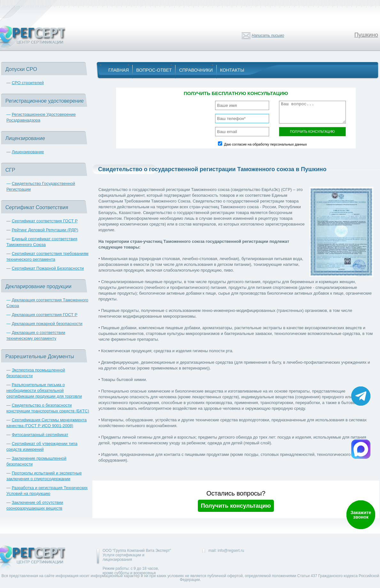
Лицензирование (28, 152)
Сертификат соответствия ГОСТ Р (45, 221)
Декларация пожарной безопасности (47, 324)
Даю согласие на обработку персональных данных (265, 144)
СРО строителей (28, 83)
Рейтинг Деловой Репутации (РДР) (45, 230)
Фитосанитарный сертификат (40, 435)
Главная (119, 70)
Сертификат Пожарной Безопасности (48, 268)
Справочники (196, 70)
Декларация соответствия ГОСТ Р (45, 315)
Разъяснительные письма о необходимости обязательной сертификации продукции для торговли (44, 390)
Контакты (232, 70)
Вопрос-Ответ (154, 70)
